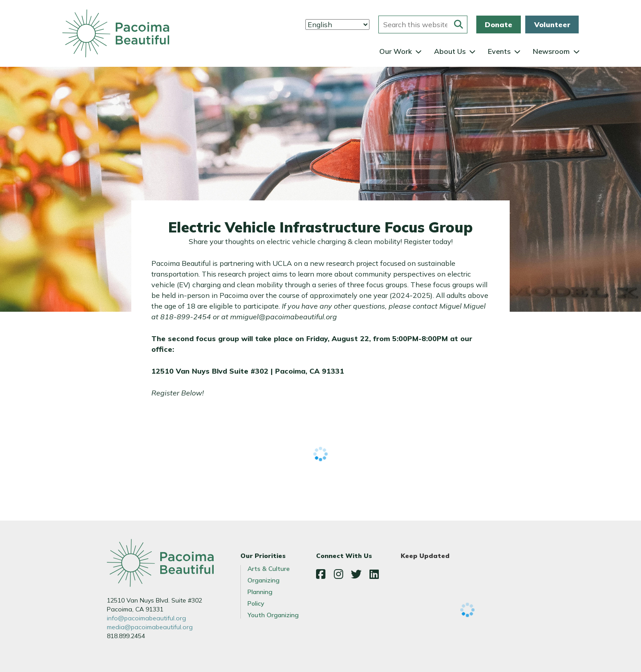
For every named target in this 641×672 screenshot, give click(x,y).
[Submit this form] (458, 24)
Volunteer (552, 24)
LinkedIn (374, 574)
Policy (256, 603)
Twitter (356, 574)
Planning (260, 592)
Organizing (264, 580)
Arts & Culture (269, 569)
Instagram (338, 574)
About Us (450, 51)
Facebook (320, 574)
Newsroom (551, 51)
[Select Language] (337, 24)
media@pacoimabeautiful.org (150, 627)
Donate (499, 24)
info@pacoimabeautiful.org (146, 618)
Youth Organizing (273, 615)
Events (499, 51)
